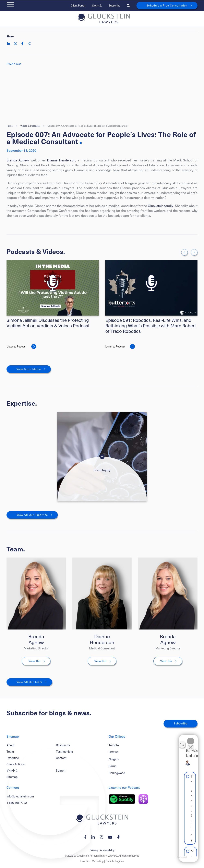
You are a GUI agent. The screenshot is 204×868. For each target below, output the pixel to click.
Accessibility (107, 850)
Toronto (114, 745)
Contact (61, 758)
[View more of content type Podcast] (14, 64)
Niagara (114, 759)
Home (10, 126)
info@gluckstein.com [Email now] (20, 796)
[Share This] (29, 44)
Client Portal (78, 5)
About (10, 745)
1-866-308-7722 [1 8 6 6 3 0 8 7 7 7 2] (17, 803)
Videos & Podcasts (30, 126)
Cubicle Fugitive (115, 861)
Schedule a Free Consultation (167, 5)
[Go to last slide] (184, 252)
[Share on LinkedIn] (9, 44)
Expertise (13, 758)
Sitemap (12, 777)
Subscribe (114, 5)
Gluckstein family (160, 206)
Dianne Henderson (61, 160)
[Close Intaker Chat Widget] (191, 738)
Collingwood (117, 773)
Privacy (94, 850)
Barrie (113, 766)
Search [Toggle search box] (61, 770)
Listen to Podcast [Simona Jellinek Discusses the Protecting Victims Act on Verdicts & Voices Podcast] (16, 346)
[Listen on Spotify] (122, 799)
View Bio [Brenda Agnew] (34, 661)
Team (10, 751)
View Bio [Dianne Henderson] (100, 661)
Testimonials (64, 751)
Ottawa (113, 752)
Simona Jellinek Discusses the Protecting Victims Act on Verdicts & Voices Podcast (48, 323)
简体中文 (97, 5)
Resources (63, 745)
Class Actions (16, 764)
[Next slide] (194, 252)
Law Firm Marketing (92, 861)
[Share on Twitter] (15, 44)
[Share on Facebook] (22, 44)
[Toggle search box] (128, 6)
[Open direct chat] (182, 741)
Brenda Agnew (17, 160)
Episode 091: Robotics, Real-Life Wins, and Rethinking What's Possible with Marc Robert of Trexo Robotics (151, 326)
